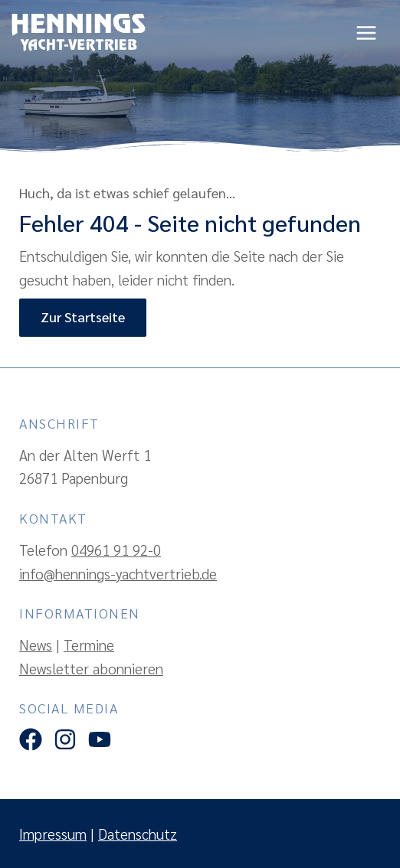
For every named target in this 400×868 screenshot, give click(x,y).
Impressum (53, 834)
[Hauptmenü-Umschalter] (367, 33)
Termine (89, 644)
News (36, 644)
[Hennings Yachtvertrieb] (79, 33)
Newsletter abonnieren (91, 668)
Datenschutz (138, 834)
